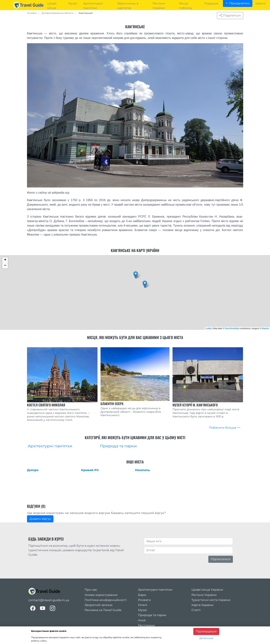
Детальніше (206, 638)
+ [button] (5, 260)
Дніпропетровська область (58, 13)
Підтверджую (206, 631)
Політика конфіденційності (106, 600)
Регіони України (204, 595)
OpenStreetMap (232, 328)
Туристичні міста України (211, 600)
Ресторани (146, 625)
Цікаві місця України (207, 590)
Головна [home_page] (32, 13)
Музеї (142, 610)
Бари (142, 595)
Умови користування (101, 595)
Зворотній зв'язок (99, 605)
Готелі (143, 605)
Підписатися (221, 559)
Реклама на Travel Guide (103, 610)
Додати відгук (40, 519)
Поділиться (230, 15)
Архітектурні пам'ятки (155, 590)
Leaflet (209, 328)
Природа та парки (152, 615)
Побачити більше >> (225, 428)
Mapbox (265, 328)
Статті (196, 610)
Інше (142, 620)
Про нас (91, 590)
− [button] (5, 266)
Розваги (144, 600)
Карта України (202, 605)
